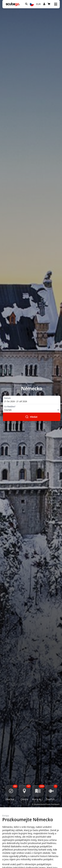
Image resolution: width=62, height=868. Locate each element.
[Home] (13, 4)
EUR (38, 4)
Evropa (6, 816)
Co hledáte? (10, 407)
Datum (7, 398)
